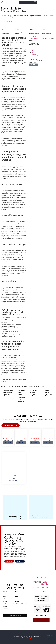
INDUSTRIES (36, 37)
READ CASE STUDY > (14, 481)
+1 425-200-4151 (45, 583)
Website (5, 592)
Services (5, 602)
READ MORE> (8, 443)
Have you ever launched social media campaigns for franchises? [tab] (11, 325)
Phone (4, 597)
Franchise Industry (45, 37)
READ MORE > (21, 443)
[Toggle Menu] (35, 2)
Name (17, 592)
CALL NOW (33, 65)
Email (17, 597)
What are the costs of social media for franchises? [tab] (11, 322)
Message (5, 607)
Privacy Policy (31, 638)
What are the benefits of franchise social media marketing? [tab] (14, 318)
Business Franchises (34, 39)
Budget (17, 602)
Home (30, 37)
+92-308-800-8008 (45, 590)
